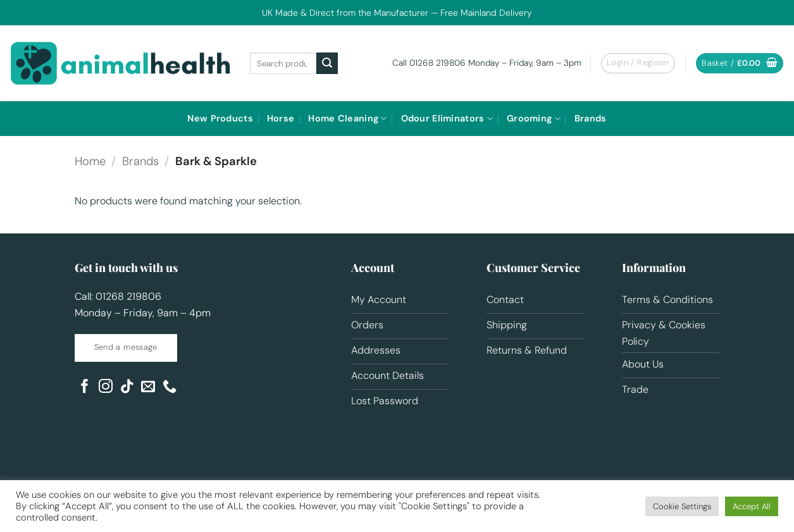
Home (90, 161)
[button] (638, 63)
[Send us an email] (148, 387)
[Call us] (170, 387)
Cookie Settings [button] (682, 506)
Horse (281, 118)
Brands (591, 118)
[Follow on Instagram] (106, 387)
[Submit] (327, 63)
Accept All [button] (752, 506)
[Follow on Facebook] (85, 387)
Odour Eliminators (447, 119)
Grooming (534, 119)
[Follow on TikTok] (127, 387)
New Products (220, 118)
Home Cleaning (347, 119)
